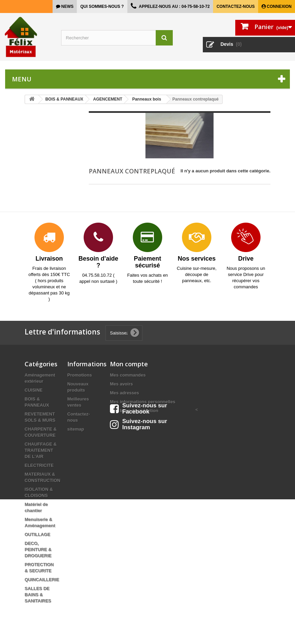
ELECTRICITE (39, 465)
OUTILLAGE (37, 534)
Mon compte (129, 364)
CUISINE (34, 390)
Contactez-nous (236, 6)
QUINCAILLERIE (42, 580)
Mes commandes (128, 375)
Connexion (279, 6)
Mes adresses (124, 393)
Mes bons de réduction (134, 411)
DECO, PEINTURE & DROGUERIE (38, 549)
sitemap (76, 429)
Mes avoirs (121, 384)
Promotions (80, 375)
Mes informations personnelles (143, 402)
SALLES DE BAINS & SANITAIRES (38, 595)
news (67, 6)
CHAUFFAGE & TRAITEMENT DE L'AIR (41, 450)
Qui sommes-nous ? (102, 6)
